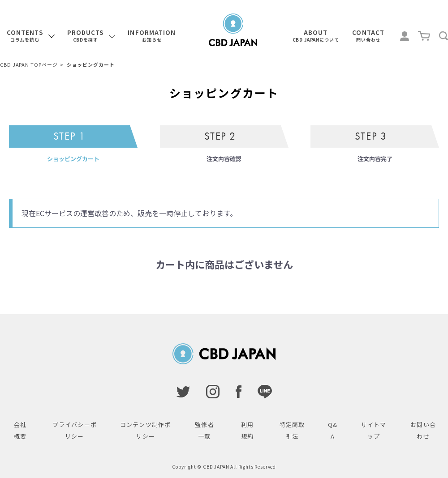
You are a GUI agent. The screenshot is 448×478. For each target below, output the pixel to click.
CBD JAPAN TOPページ (29, 64)
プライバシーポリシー (75, 430)
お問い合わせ (423, 430)
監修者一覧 (204, 430)
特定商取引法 (292, 430)
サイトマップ (373, 430)
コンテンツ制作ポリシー (145, 430)
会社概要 (20, 430)
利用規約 (247, 430)
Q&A (333, 430)
